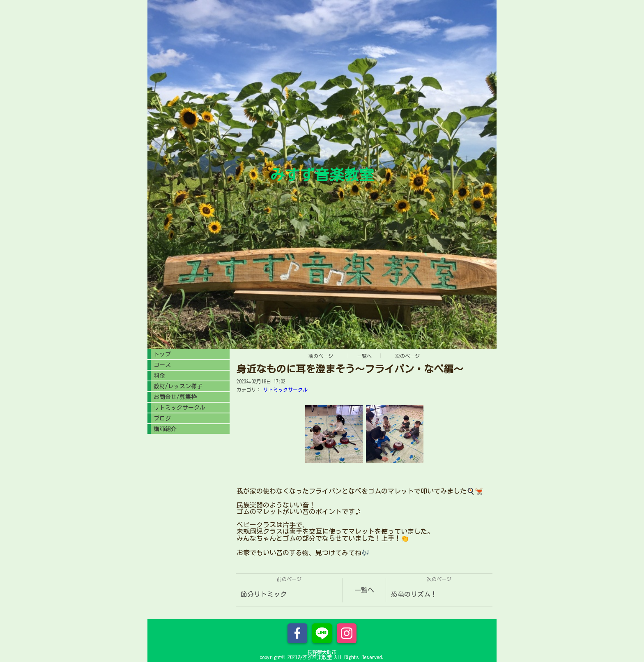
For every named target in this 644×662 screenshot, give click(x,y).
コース (162, 365)
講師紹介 (165, 429)
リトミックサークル (285, 390)
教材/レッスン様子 (178, 386)
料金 (159, 376)
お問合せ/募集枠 (175, 397)
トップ (162, 354)
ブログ (162, 418)
